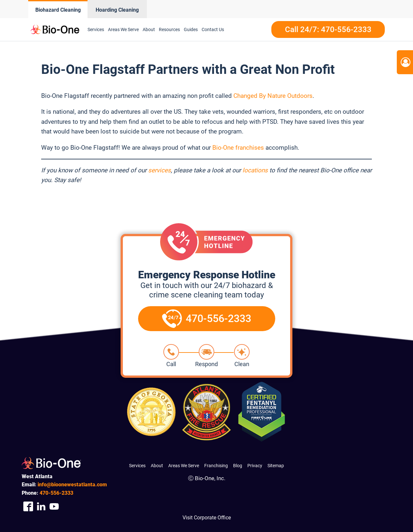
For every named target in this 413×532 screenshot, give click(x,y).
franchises (250, 148)
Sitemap (276, 466)
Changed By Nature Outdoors (273, 96)
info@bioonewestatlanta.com (72, 485)
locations (255, 170)
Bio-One (224, 148)
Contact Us (213, 29)
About (149, 29)
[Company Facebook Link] (28, 507)
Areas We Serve (123, 29)
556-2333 (56, 493)
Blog (238, 466)
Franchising (216, 466)
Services (96, 29)
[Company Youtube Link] (54, 507)
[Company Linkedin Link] (41, 507)
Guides (191, 29)
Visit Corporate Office (207, 518)
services (159, 170)
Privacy (255, 466)
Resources (169, 29)
